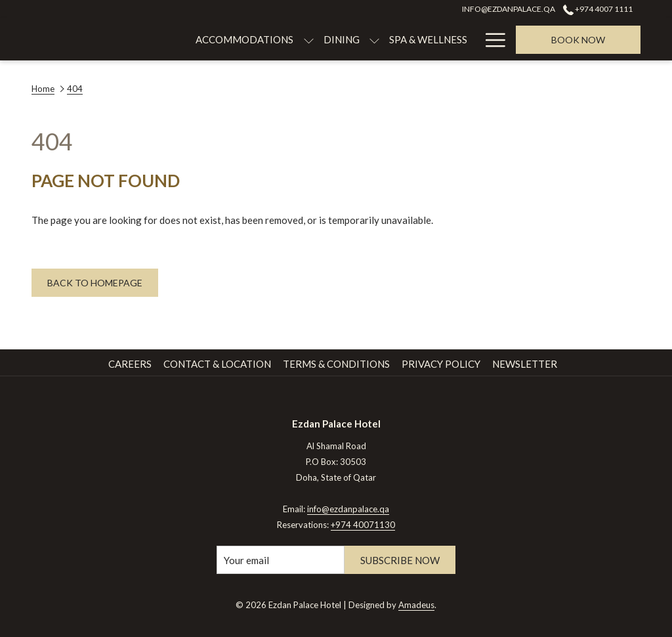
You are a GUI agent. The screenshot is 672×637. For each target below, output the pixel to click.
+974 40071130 (363, 525)
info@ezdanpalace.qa (348, 509)
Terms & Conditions (336, 364)
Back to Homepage (95, 283)
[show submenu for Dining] (303, 39)
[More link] (491, 39)
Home (43, 89)
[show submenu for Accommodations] (237, 39)
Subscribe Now (400, 560)
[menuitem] (173, 39)
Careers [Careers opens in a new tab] (130, 364)
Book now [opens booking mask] (578, 40)
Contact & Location (217, 364)
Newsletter (525, 364)
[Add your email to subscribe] (281, 560)
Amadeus (416, 605)
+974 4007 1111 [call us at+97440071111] (598, 9)
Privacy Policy (441, 364)
